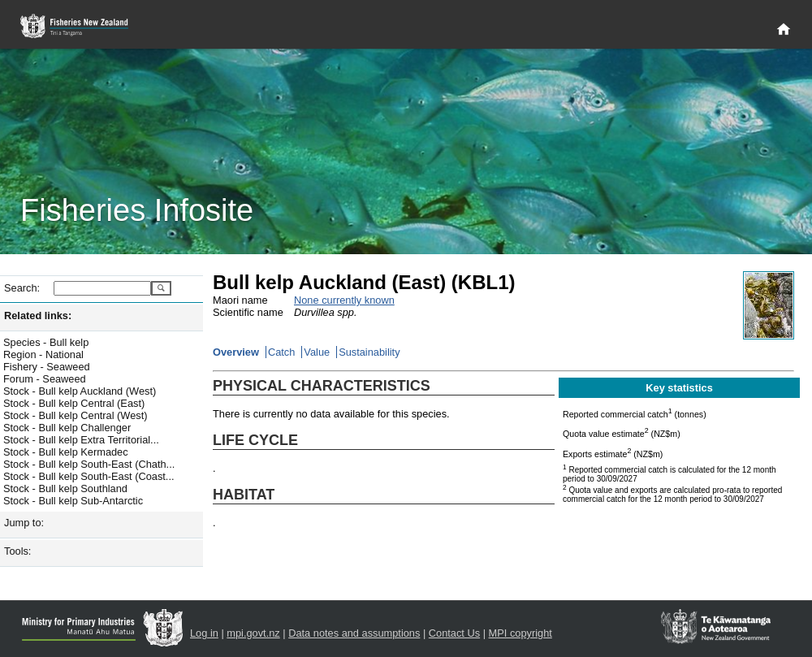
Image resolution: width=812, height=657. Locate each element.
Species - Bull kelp (46, 342)
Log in (204, 633)
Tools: (17, 551)
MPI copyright (520, 633)
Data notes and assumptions (354, 633)
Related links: (38, 316)
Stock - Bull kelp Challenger (67, 428)
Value (317, 352)
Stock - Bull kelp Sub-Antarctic (73, 501)
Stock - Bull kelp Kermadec (66, 452)
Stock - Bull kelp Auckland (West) (80, 391)
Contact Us (454, 633)
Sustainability (369, 352)
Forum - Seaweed (45, 379)
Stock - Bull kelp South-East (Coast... (89, 476)
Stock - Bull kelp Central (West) (76, 415)
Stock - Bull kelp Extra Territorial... (81, 440)
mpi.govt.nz (253, 633)
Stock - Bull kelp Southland (65, 488)
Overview (236, 352)
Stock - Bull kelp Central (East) (74, 403)
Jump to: (24, 523)
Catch (281, 352)
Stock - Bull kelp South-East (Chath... (89, 464)
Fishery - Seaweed (47, 367)
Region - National (43, 354)
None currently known (344, 300)
